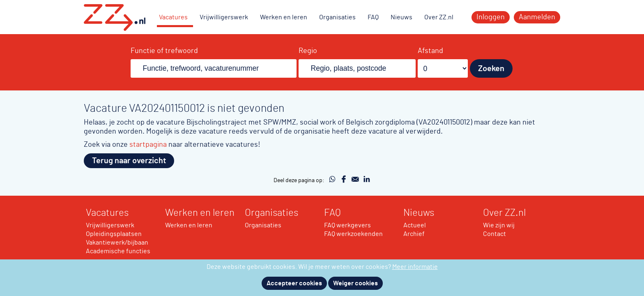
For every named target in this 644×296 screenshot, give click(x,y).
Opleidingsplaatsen (114, 234)
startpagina (148, 145)
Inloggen (491, 17)
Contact (494, 234)
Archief (414, 234)
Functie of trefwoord (164, 51)
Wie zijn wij (499, 225)
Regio (308, 51)
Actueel (415, 225)
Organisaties (337, 17)
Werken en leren (284, 17)
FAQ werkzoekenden (353, 234)
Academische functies (118, 251)
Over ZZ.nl (439, 17)
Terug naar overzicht (129, 161)
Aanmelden (537, 17)
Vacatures (173, 17)
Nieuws (401, 17)
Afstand (430, 51)
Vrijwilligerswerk (224, 17)
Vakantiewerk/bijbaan (117, 243)
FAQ (373, 17)
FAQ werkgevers (347, 225)
